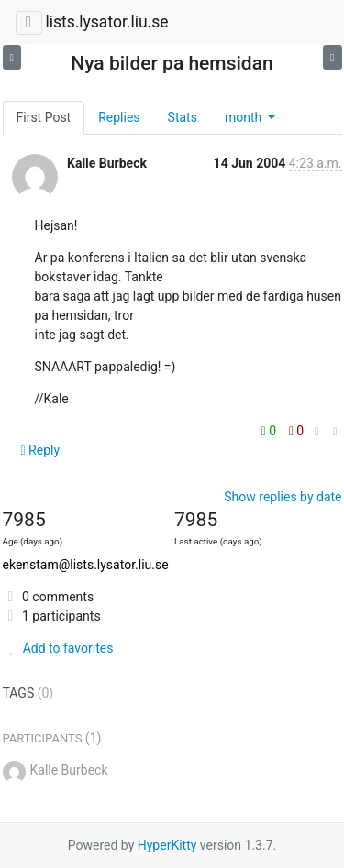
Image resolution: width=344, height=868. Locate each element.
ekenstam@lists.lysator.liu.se (86, 565)
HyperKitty (167, 845)
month (245, 117)
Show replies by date (283, 497)
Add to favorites (58, 648)
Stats (183, 117)
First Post (44, 117)
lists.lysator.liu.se (106, 22)
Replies (119, 117)
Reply (41, 450)
